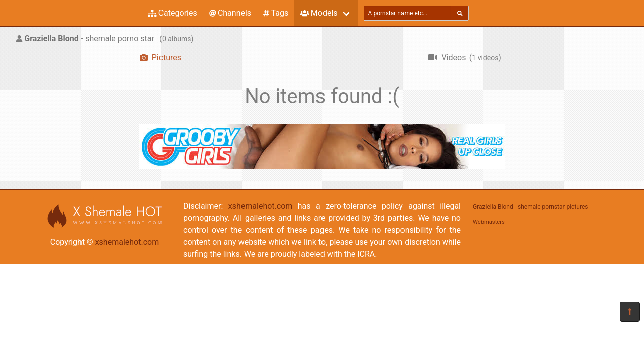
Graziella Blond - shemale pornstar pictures (530, 207)
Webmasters (489, 222)
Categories (173, 13)
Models (319, 13)
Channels (230, 13)
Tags (276, 13)
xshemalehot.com (127, 242)
